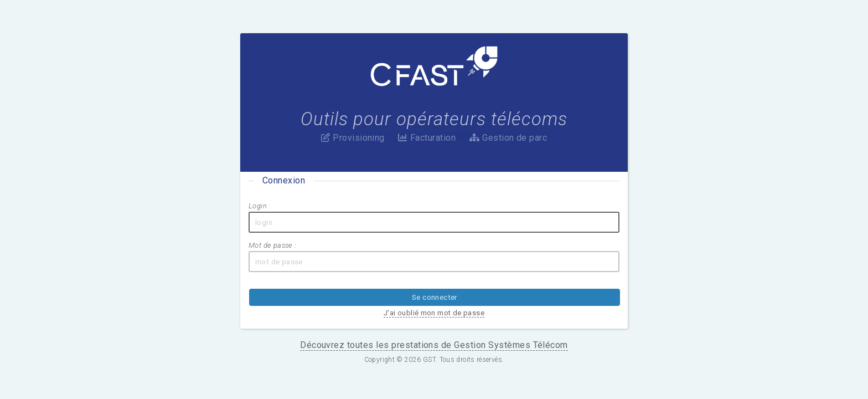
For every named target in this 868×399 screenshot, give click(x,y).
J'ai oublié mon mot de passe (529, 265)
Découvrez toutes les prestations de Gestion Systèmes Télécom (434, 297)
